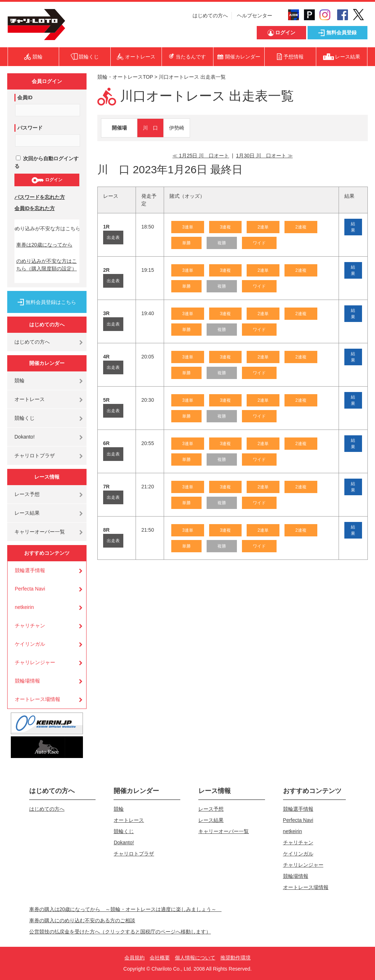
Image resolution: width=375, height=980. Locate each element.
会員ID (25, 97)
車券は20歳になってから (44, 245)
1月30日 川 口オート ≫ (264, 156)
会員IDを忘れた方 (35, 208)
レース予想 (27, 494)
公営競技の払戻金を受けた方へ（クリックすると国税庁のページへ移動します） (120, 932)
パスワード (30, 128)
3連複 (226, 227)
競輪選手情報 (30, 570)
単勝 (186, 243)
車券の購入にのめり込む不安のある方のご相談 (82, 920)
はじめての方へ (210, 16)
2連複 (301, 227)
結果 (353, 227)
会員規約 (134, 958)
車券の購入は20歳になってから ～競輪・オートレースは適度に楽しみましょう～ (125, 909)
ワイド (259, 243)
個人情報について (195, 958)
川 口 (150, 128)
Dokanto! (25, 437)
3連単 (188, 227)
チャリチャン (30, 626)
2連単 (263, 227)
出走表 (113, 238)
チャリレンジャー (35, 662)
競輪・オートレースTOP (125, 77)
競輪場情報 (27, 681)
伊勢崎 (177, 128)
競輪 (19, 380)
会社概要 (160, 958)
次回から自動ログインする (47, 162)
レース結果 (27, 513)
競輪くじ (25, 418)
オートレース (30, 399)
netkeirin (24, 607)
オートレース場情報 (37, 699)
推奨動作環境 (235, 958)
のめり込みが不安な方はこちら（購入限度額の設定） (47, 265)
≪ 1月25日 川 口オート (201, 156)
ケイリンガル (30, 644)
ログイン (47, 180)
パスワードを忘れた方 (40, 197)
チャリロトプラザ (35, 456)
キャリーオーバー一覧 (40, 532)
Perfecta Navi (30, 589)
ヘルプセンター (255, 16)
